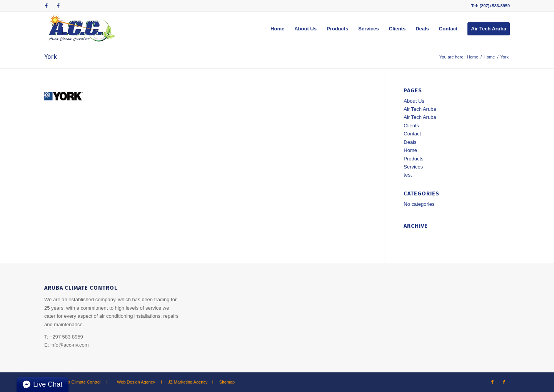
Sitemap (227, 382)
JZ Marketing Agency (188, 382)
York (51, 57)
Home (473, 57)
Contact (412, 134)
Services (413, 167)
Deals (410, 142)
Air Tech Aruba (420, 109)
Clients (411, 126)
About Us (414, 101)
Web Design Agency (136, 382)
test (408, 175)
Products (413, 159)
